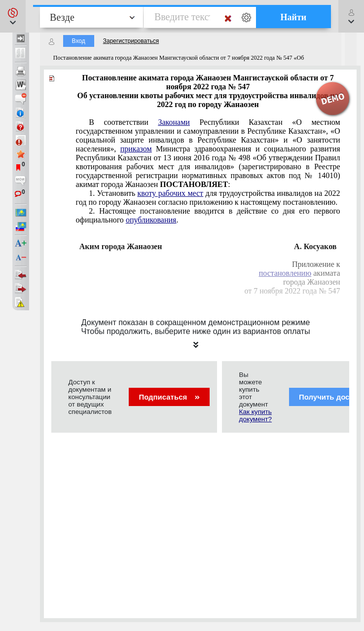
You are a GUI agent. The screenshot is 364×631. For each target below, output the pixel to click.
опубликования (151, 220)
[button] (13, 16)
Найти (294, 17)
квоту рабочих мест (171, 193)
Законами (174, 122)
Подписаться (169, 397)
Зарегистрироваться (131, 41)
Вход (79, 41)
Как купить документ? (255, 415)
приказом (136, 149)
